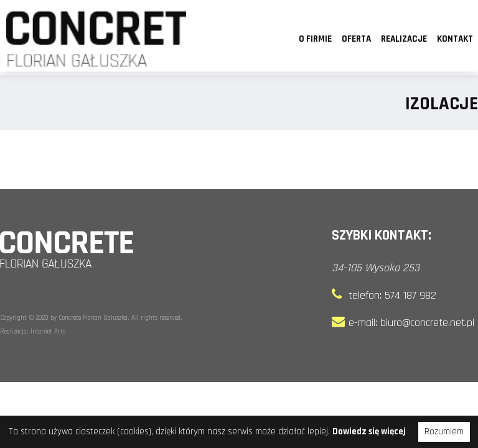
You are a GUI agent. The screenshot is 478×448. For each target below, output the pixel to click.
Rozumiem (444, 432)
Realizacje (404, 39)
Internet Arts (48, 332)
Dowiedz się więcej (369, 432)
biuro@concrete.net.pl (427, 323)
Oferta (356, 39)
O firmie (315, 39)
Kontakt (455, 39)
